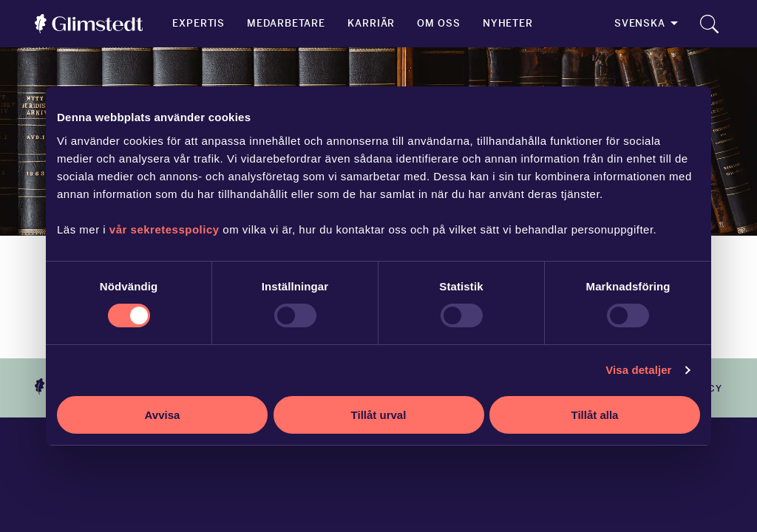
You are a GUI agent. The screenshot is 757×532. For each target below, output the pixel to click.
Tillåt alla (595, 415)
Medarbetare (286, 23)
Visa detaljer (638, 370)
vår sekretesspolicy (164, 229)
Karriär (371, 23)
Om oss (438, 23)
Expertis (198, 23)
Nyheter (508, 23)
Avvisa (163, 415)
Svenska (640, 23)
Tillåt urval (379, 415)
